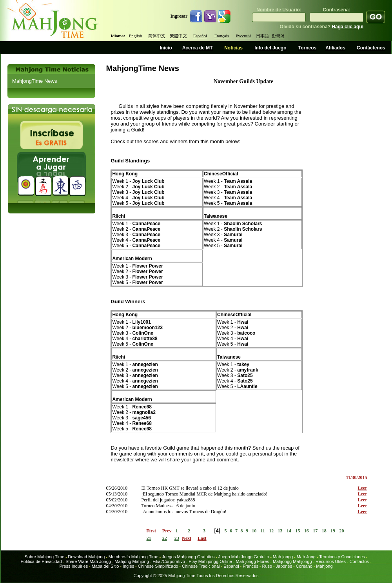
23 (177, 538)
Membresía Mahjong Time (133, 557)
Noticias (233, 48)
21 (149, 538)
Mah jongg (283, 557)
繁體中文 (178, 36)
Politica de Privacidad (41, 561)
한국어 (278, 36)
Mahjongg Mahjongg (292, 561)
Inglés (128, 566)
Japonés (284, 566)
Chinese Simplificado (158, 566)
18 (324, 531)
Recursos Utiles (331, 561)
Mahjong (324, 566)
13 (280, 531)
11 (263, 531)
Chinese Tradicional (201, 566)
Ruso (268, 566)
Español (200, 36)
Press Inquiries (73, 566)
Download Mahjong (86, 557)
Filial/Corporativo (169, 561)
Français (222, 36)
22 (165, 538)
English (136, 36)
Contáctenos (371, 48)
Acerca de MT (198, 48)
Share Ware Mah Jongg (88, 561)
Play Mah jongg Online (210, 561)
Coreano (304, 566)
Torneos (307, 48)
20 (342, 531)
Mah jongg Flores (252, 561)
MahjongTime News (34, 81)
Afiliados (335, 48)
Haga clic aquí (348, 27)
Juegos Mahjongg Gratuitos (188, 557)
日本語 (262, 36)
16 (307, 531)
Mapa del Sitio (105, 566)
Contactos (359, 561)
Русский (243, 36)
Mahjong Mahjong (132, 561)
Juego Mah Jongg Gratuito (244, 557)
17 (315, 531)
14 (289, 531)
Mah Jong (306, 557)
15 (298, 531)
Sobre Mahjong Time (45, 557)
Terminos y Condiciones (342, 557)
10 (254, 531)
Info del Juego (270, 48)
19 (333, 531)
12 (271, 531)
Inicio (166, 48)
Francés (250, 566)
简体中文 (157, 36)
